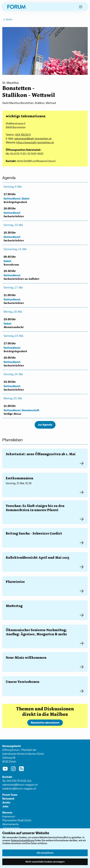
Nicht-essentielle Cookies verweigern (45, 862)
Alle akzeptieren (45, 853)
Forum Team (10, 795)
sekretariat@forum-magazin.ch (20, 785)
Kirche (7, 20)
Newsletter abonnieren (45, 723)
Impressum (9, 816)
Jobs (5, 806)
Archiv (6, 803)
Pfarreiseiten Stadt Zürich (17, 820)
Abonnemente (11, 824)
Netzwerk (8, 799)
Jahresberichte (11, 828)
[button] (81, 7)
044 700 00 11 (23, 135)
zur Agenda (45, 425)
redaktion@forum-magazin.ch (19, 789)
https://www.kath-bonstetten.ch (35, 143)
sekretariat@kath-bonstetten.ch (33, 139)
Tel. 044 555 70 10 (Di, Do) (17, 781)
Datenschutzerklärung (22, 840)
